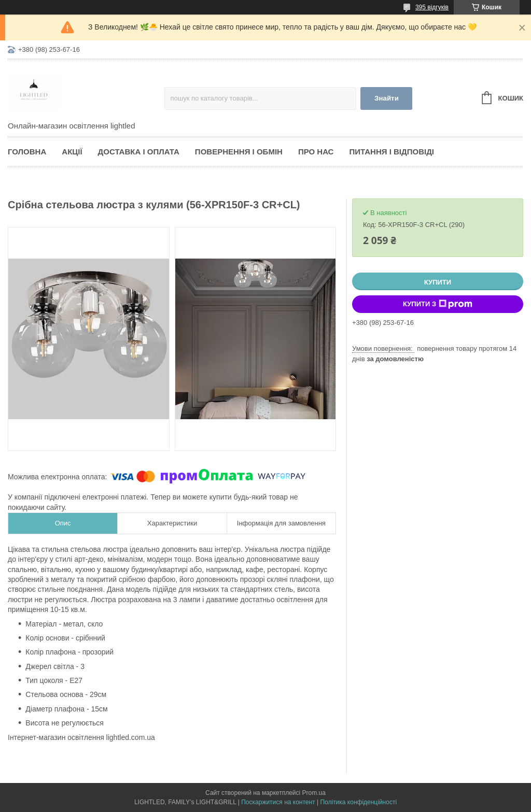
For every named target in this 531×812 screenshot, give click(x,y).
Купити (438, 282)
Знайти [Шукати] (387, 98)
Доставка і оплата (139, 152)
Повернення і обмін (239, 152)
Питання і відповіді (392, 152)
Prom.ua (314, 793)
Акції (72, 152)
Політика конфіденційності (358, 802)
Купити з (438, 304)
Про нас (316, 152)
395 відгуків (432, 7)
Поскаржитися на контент (278, 802)
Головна (27, 152)
